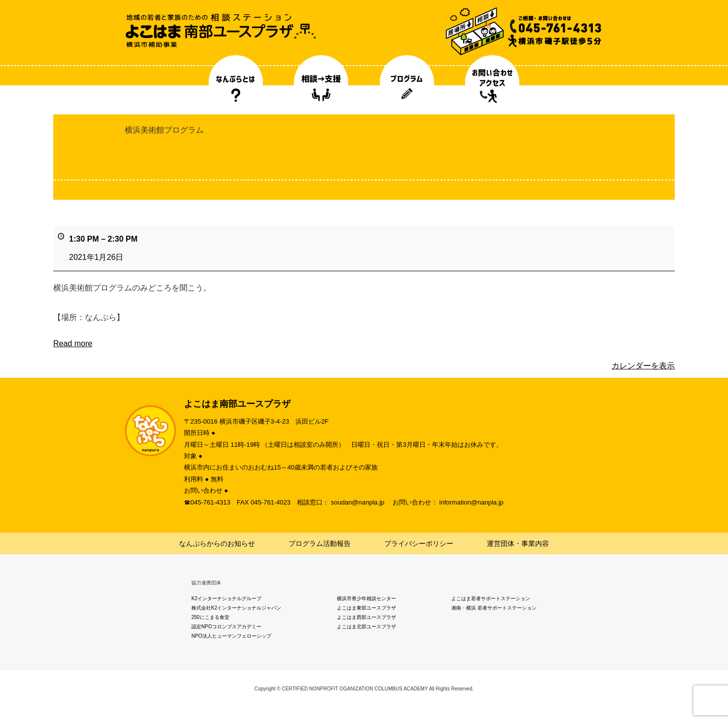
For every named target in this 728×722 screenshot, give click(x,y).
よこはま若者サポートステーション (491, 598)
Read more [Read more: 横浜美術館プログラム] (73, 343)
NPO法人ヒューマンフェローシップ (231, 636)
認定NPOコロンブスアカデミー (226, 627)
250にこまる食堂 (210, 617)
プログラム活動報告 (320, 543)
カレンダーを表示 (643, 366)
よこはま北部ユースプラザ (366, 627)
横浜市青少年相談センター (366, 598)
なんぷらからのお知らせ (217, 543)
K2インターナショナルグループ (226, 598)
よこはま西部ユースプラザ (366, 617)
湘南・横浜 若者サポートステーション (494, 608)
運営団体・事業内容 (518, 543)
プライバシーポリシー (419, 543)
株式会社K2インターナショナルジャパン (236, 608)
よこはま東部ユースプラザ (366, 608)
